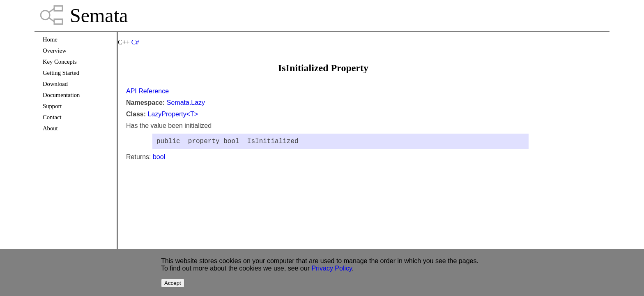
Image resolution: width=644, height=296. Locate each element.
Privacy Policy (331, 268)
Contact (52, 117)
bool (159, 158)
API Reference (147, 91)
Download (55, 84)
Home (50, 39)
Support (52, 106)
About (50, 128)
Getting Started (61, 73)
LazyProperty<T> (173, 114)
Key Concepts (60, 62)
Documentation (61, 95)
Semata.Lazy (186, 103)
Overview (55, 51)
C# (135, 42)
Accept (173, 283)
